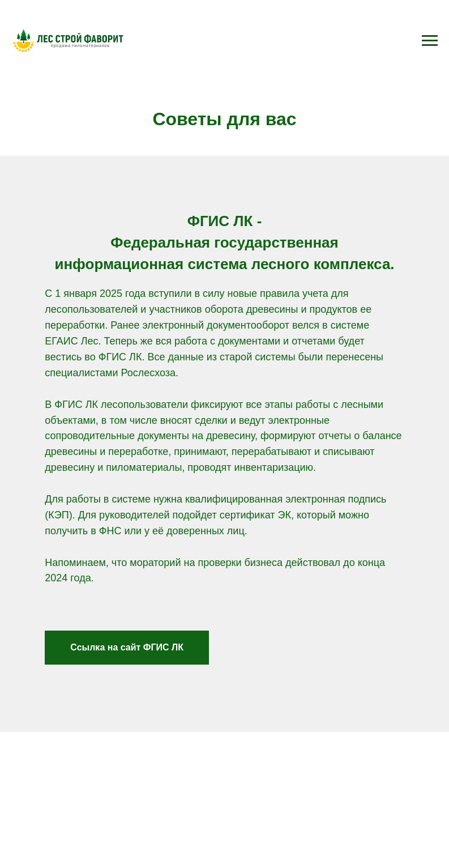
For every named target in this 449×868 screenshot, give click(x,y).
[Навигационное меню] (430, 41)
